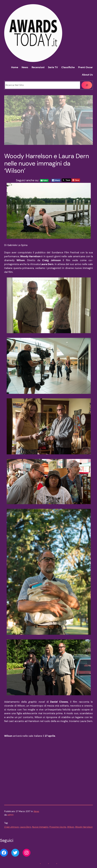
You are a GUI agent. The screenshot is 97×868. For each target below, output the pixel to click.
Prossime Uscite (58, 827)
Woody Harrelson (84, 827)
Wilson (71, 827)
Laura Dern (25, 827)
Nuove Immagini (40, 827)
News (36, 811)
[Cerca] (87, 85)
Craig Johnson (12, 827)
